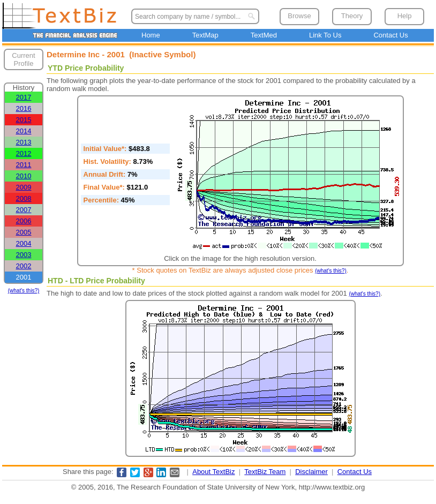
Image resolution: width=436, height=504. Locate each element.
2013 (24, 142)
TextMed (264, 35)
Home (151, 35)
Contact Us (390, 35)
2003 (24, 255)
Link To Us (325, 35)
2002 (24, 266)
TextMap (205, 35)
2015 (24, 120)
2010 (24, 176)
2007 (24, 210)
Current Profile (23, 59)
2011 (24, 165)
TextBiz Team (265, 472)
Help (405, 16)
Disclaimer (311, 472)
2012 (24, 153)
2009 (24, 187)
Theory (352, 16)
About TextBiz (213, 472)
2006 (24, 221)
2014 (24, 131)
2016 (24, 108)
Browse (299, 16)
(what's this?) (24, 291)
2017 (24, 97)
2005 (24, 232)
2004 (24, 243)
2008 (24, 198)
